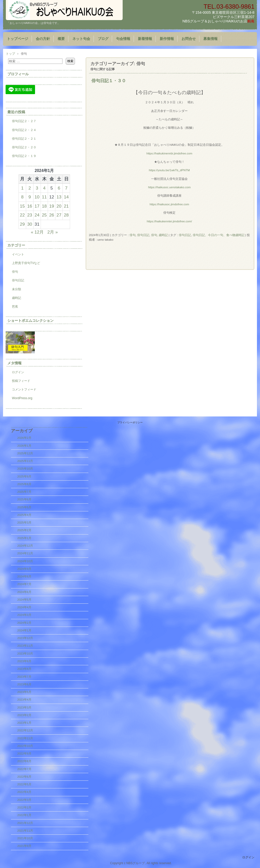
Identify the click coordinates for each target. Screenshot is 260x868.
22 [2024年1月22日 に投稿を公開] (22, 215)
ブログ (103, 39)
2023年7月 (24, 677)
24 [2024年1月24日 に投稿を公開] (37, 215)
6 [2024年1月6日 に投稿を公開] (59, 188)
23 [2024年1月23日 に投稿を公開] (30, 215)
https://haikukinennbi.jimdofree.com (169, 153)
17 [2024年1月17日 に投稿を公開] (37, 206)
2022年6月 (24, 777)
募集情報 (210, 39)
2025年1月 (24, 538)
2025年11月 (25, 461)
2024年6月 (24, 592)
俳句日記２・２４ (24, 130)
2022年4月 (24, 792)
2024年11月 (25, 553)
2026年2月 (24, 438)
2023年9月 (24, 661)
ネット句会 (81, 39)
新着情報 (145, 39)
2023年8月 (24, 669)
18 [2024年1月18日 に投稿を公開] (44, 206)
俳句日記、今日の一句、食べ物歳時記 (219, 235)
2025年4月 (24, 515)
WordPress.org (22, 398)
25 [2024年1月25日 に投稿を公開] (44, 215)
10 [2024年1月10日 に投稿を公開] (37, 197)
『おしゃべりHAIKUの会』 (64, 10)
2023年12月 (25, 638)
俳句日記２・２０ (24, 147)
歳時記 (17, 298)
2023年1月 (24, 723)
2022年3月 (24, 800)
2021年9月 (24, 846)
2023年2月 (24, 715)
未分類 (17, 289)
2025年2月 (24, 530)
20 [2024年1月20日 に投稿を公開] (59, 206)
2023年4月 (24, 700)
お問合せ (189, 39)
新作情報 (167, 39)
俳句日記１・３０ (109, 81)
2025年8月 (24, 484)
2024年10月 (25, 561)
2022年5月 (24, 784)
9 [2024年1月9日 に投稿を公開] (30, 197)
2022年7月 (24, 769)
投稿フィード (21, 381)
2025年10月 (25, 469)
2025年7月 (24, 492)
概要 (61, 39)
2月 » (53, 232)
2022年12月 (25, 730)
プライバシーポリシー (130, 422)
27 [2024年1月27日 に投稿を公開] (59, 215)
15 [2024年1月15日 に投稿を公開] (22, 206)
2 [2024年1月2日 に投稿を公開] (30, 188)
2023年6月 (24, 684)
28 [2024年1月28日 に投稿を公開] (66, 215)
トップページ (18, 39)
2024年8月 (24, 576)
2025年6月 (24, 499)
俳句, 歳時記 (159, 235)
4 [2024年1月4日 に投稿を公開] (44, 188)
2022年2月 (24, 807)
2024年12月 (25, 546)
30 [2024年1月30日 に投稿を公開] (30, 224)
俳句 (133, 235)
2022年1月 (24, 815)
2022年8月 (24, 761)
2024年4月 (24, 607)
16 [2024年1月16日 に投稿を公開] (30, 206)
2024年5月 (24, 600)
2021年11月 (25, 831)
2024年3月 (24, 615)
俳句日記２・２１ (24, 139)
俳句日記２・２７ (24, 121)
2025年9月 (24, 476)
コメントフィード (24, 389)
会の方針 (43, 39)
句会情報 (123, 39)
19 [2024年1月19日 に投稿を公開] (52, 206)
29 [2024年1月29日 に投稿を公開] (22, 224)
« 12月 (37, 232)
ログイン (18, 372)
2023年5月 (24, 692)
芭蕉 (15, 307)
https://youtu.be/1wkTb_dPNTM (169, 170)
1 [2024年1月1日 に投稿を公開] (22, 188)
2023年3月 (24, 707)
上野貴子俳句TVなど (26, 263)
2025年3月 (24, 523)
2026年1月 (24, 446)
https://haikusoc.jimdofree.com (169, 204)
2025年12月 (25, 453)
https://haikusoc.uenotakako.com (169, 187)
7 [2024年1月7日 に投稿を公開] (66, 188)
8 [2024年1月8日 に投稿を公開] (22, 197)
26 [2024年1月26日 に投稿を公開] (52, 215)
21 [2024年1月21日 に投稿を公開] (66, 206)
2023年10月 (25, 654)
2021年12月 (25, 823)
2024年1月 (24, 630)
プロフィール (18, 74)
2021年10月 (25, 838)
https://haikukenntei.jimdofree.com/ (169, 221)
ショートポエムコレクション (30, 321)
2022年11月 (25, 738)
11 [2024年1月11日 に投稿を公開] (44, 197)
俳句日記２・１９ (24, 156)
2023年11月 (25, 646)
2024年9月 (24, 569)
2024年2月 (24, 623)
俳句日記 (143, 235)
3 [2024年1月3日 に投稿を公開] (37, 188)
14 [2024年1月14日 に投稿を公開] (66, 197)
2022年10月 (25, 746)
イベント (18, 254)
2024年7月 (24, 584)
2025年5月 (24, 507)
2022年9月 (24, 754)
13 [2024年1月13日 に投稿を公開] (59, 197)
